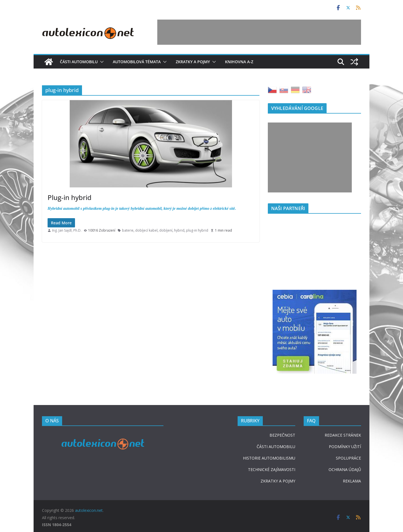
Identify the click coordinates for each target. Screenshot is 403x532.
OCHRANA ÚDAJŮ (345, 469)
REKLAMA (352, 481)
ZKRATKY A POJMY (278, 481)
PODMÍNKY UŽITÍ (345, 447)
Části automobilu (79, 62)
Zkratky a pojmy (193, 62)
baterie (128, 230)
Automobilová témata (137, 62)
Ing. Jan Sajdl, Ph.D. (67, 230)
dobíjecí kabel (146, 230)
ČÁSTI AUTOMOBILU (276, 447)
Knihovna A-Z (239, 62)
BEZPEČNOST (282, 435)
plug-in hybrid (197, 230)
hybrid (179, 230)
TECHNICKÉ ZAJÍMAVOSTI (272, 469)
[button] (101, 62)
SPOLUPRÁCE (348, 458)
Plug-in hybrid (70, 197)
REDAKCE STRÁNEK (343, 435)
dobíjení (166, 230)
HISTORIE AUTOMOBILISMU (269, 458)
